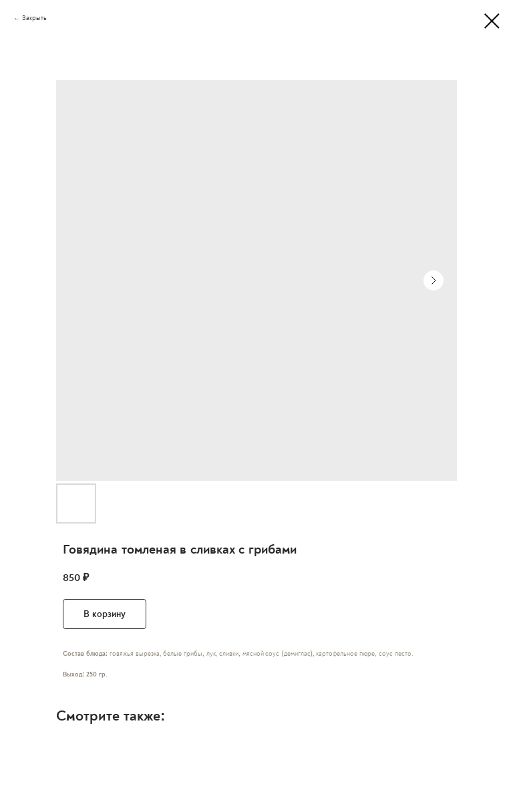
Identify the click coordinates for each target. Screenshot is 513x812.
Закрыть (34, 18)
